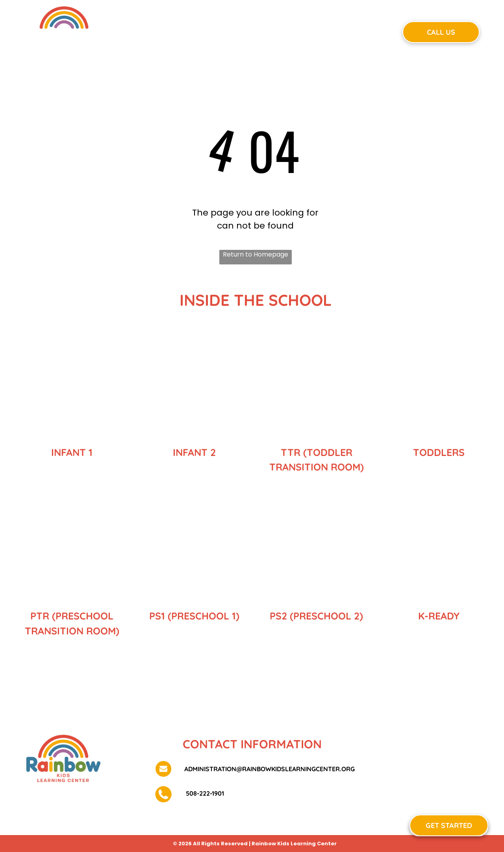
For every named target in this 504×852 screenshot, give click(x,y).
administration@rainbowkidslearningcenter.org (270, 769)
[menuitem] (152, 31)
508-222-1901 (204, 793)
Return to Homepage (256, 254)
